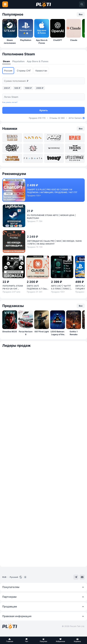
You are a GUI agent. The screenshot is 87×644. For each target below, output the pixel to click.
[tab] (6, 61)
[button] (10, 640)
